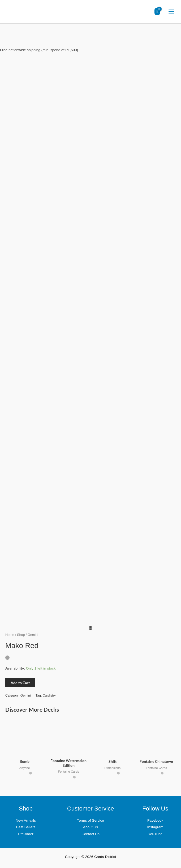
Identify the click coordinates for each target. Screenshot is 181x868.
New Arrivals (26, 820)
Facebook (155, 820)
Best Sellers (26, 827)
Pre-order (26, 834)
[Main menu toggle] (171, 12)
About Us (90, 827)
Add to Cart (20, 683)
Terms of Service (90, 820)
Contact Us (90, 834)
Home (10, 635)
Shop (21, 635)
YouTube (155, 834)
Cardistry (49, 696)
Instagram (155, 827)
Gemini (26, 696)
